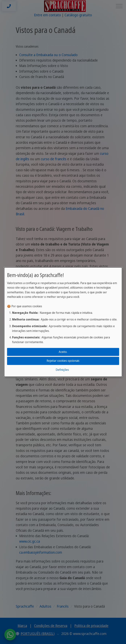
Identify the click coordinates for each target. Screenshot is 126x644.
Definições (62, 370)
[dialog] (63, 322)
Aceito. (63, 352)
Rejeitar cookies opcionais (63, 361)
